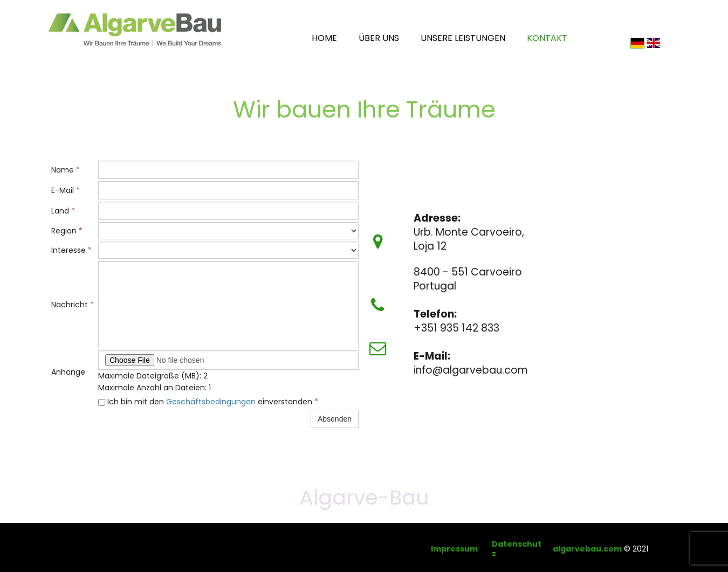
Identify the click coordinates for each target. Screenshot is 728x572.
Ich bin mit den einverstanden (208, 402)
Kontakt (547, 38)
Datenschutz (517, 549)
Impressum (454, 549)
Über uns (379, 38)
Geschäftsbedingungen (211, 402)
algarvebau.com (587, 549)
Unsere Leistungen (463, 38)
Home (324, 38)
